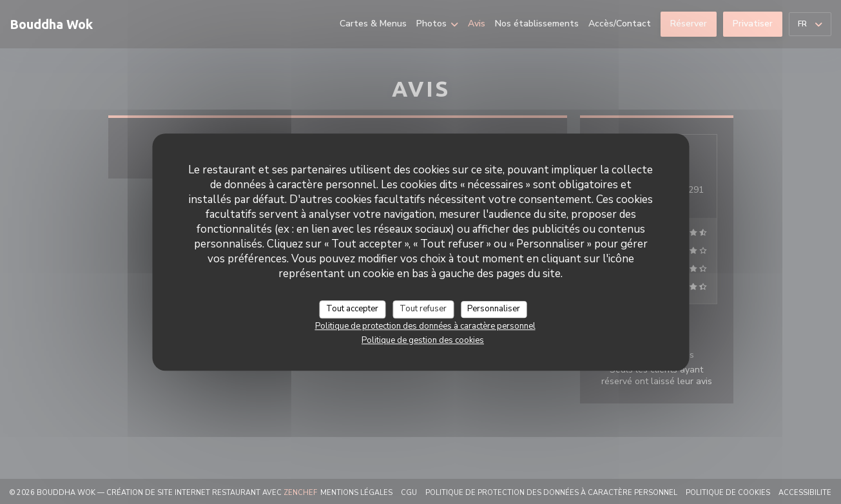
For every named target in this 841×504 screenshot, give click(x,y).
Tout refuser (423, 309)
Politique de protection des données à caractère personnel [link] (425, 326)
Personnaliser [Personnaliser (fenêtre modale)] (494, 309)
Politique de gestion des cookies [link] (423, 340)
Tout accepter (352, 309)
